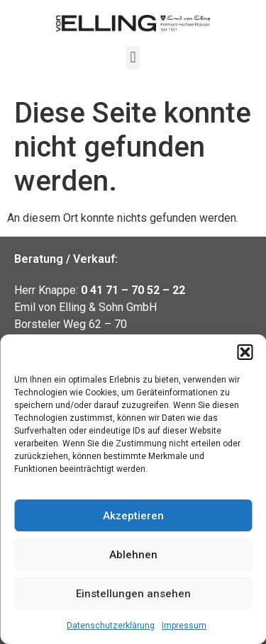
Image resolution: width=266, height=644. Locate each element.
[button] (245, 352)
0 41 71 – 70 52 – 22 (133, 290)
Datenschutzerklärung (111, 626)
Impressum (184, 626)
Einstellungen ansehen (133, 594)
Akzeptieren (133, 516)
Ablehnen (133, 555)
